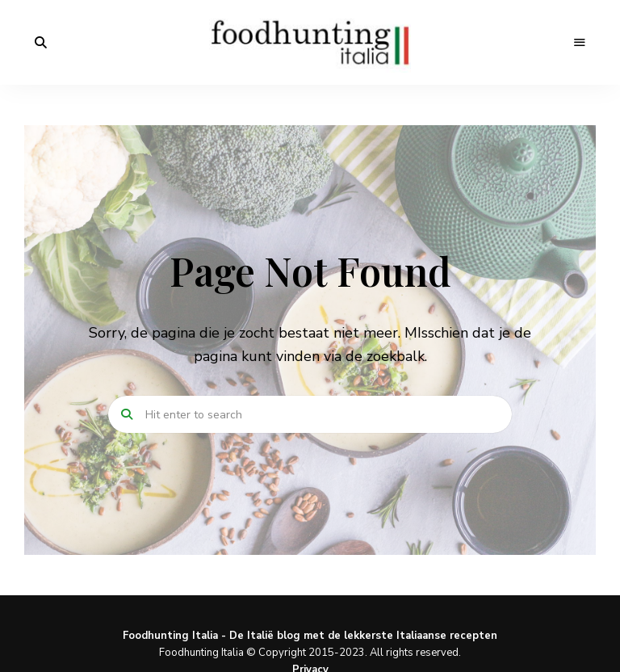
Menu (580, 43)
